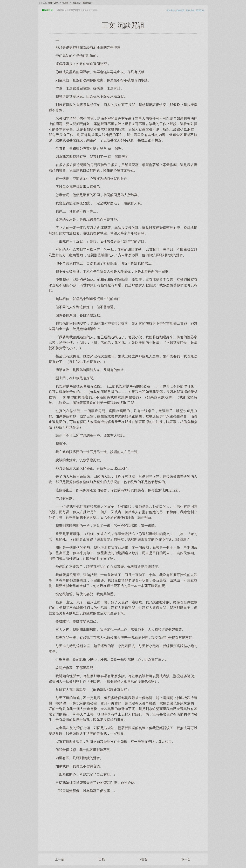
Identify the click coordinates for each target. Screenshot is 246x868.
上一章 (59, 859)
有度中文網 (53, 3)
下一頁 (186, 859)
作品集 (65, 3)
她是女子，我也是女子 (83, 3)
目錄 (102, 859)
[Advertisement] (123, 820)
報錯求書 (190, 10)
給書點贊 (180, 10)
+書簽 (144, 859)
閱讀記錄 (200, 10)
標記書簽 (170, 10)
